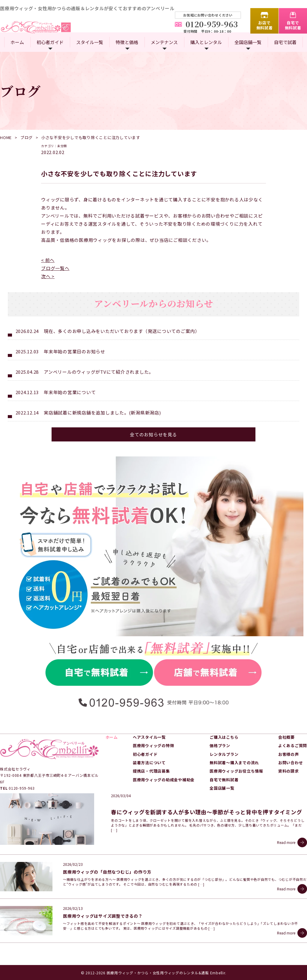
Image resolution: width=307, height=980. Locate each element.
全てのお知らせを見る (153, 434)
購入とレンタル (206, 42)
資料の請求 (289, 771)
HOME (6, 137)
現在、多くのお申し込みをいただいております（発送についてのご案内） (122, 331)
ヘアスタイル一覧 (149, 737)
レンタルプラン (224, 754)
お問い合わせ (291, 763)
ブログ (27, 137)
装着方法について (149, 763)
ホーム (17, 42)
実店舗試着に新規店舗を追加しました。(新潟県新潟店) (102, 413)
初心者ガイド (50, 42)
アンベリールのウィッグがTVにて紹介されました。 (99, 372)
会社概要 (286, 737)
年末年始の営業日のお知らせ (75, 351)
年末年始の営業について (70, 392)
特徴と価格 (127, 42)
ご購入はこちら (224, 737)
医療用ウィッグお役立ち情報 (236, 771)
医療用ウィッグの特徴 (153, 745)
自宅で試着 (285, 42)
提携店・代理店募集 (151, 771)
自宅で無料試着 (293, 25)
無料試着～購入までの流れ (234, 763)
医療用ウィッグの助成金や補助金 (164, 780)
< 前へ (48, 260)
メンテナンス (164, 42)
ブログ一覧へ (55, 268)
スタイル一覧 (90, 42)
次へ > (48, 276)
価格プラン (220, 745)
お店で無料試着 (265, 25)
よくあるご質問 (293, 745)
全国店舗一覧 (248, 42)
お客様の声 (289, 754)
